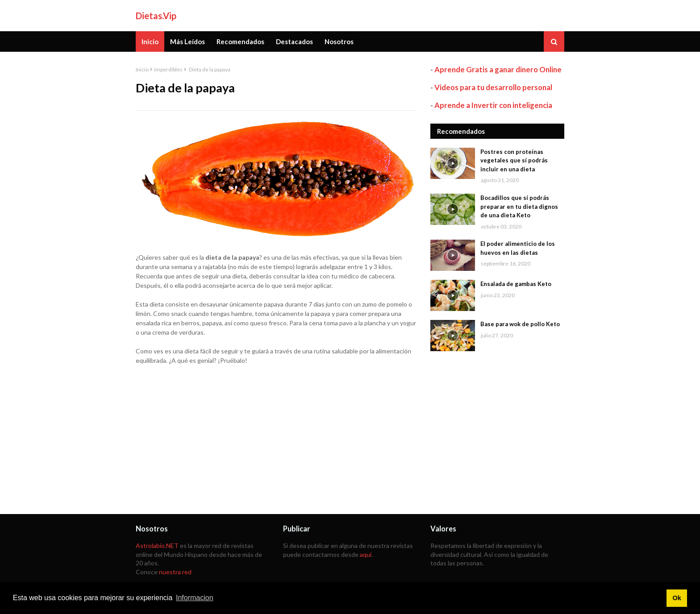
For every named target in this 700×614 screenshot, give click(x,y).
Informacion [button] (195, 598)
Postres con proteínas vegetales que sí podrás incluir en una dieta (514, 160)
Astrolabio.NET (157, 546)
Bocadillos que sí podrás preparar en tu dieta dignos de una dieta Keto (519, 206)
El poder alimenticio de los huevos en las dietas (518, 248)
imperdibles (168, 69)
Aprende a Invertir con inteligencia (493, 105)
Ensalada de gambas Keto (516, 284)
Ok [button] (677, 598)
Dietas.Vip (156, 16)
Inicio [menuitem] (150, 41)
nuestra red (175, 572)
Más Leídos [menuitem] (187, 41)
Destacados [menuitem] (294, 41)
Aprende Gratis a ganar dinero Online (498, 69)
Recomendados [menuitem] (240, 41)
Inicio (142, 69)
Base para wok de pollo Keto (520, 324)
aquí (366, 554)
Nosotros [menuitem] (339, 41)
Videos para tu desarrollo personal (493, 87)
